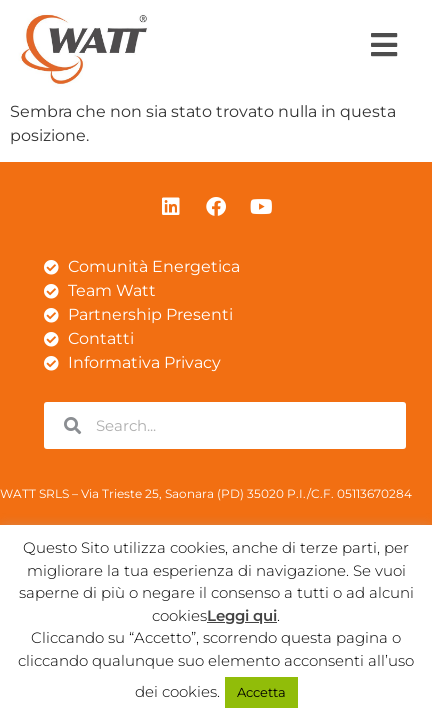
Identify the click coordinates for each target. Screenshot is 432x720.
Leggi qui (242, 615)
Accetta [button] (261, 692)
